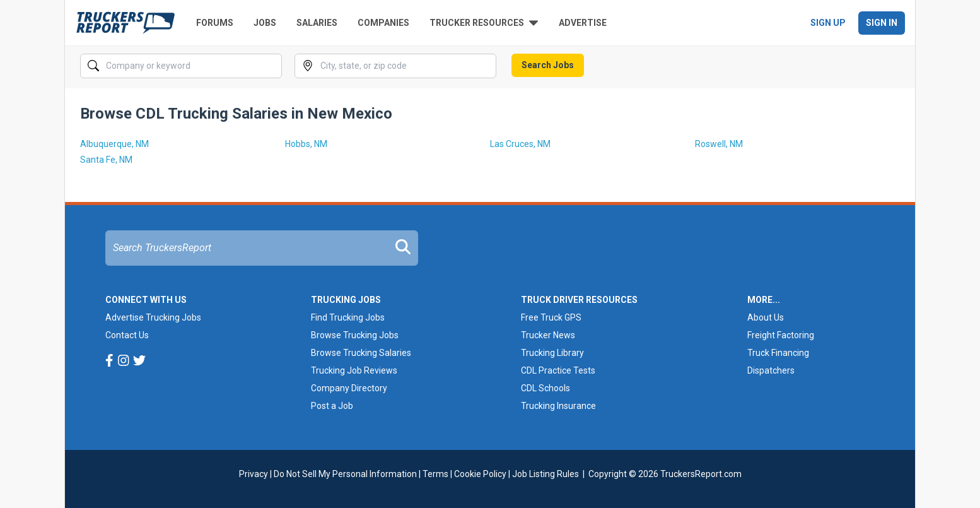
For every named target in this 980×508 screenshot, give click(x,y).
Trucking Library (552, 353)
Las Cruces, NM (520, 144)
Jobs (265, 23)
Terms (435, 474)
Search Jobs (548, 65)
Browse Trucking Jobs (355, 335)
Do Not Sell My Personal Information (345, 474)
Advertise (583, 23)
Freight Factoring (781, 335)
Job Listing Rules (545, 474)
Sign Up (828, 23)
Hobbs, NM (306, 144)
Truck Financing (778, 353)
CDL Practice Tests (558, 370)
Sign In (882, 23)
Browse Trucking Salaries (361, 353)
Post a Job (332, 406)
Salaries (317, 23)
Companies (383, 23)
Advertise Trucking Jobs (153, 317)
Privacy (254, 474)
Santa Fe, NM (106, 160)
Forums (215, 23)
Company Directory (349, 388)
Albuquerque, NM (114, 144)
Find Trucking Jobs (348, 317)
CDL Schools (545, 388)
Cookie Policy (480, 474)
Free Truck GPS (551, 317)
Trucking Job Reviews (354, 370)
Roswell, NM (719, 144)
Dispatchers (771, 370)
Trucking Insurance (558, 406)
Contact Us (127, 335)
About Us (766, 317)
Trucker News (548, 335)
